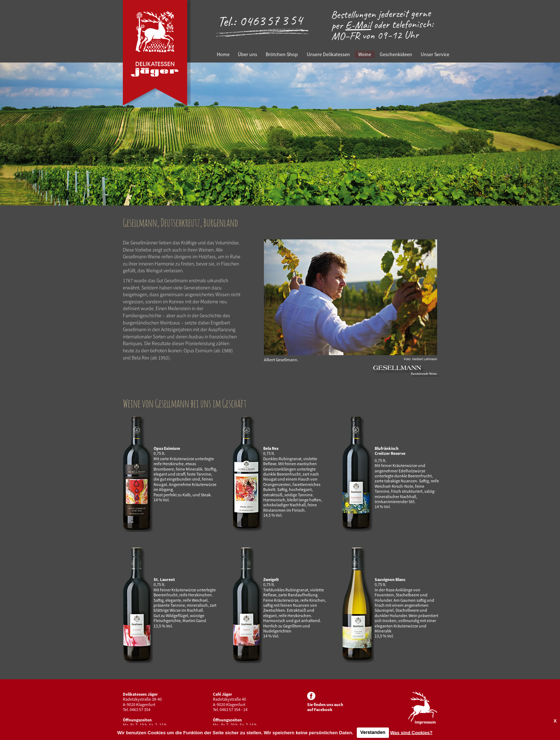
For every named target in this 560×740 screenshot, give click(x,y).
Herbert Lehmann (421, 203)
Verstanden (373, 732)
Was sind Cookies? (411, 732)
